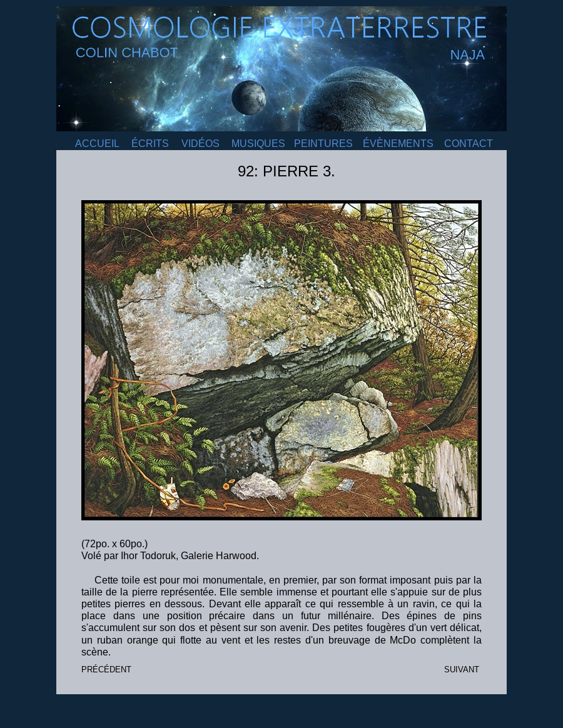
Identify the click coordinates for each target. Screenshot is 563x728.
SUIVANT (462, 670)
